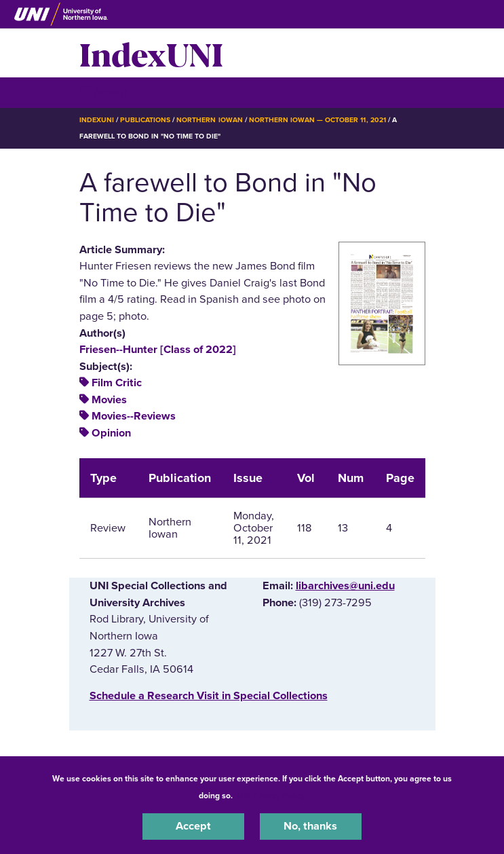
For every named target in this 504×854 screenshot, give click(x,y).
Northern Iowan (209, 120)
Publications (145, 120)
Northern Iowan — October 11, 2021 (317, 120)
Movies (109, 400)
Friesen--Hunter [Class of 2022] (158, 350)
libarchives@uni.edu (345, 586)
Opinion (111, 433)
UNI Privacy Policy (271, 796)
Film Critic (117, 383)
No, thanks (310, 826)
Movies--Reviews (134, 416)
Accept (193, 826)
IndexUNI (151, 53)
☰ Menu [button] (103, 92)
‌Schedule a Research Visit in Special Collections (209, 696)
